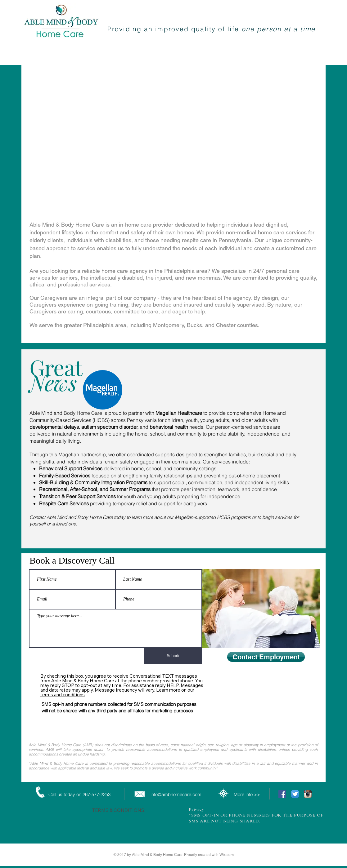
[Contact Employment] (266, 657)
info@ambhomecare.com (176, 794)
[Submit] (173, 656)
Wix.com (227, 855)
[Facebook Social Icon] (282, 794)
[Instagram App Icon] (308, 794)
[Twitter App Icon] (295, 794)
